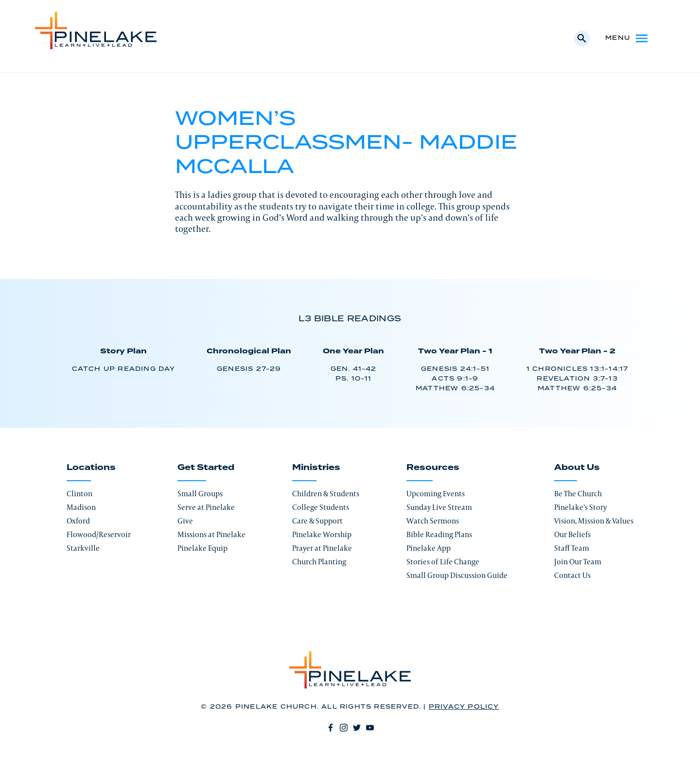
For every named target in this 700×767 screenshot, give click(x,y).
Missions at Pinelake (211, 534)
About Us (577, 468)
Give (185, 521)
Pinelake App (429, 548)
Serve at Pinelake (206, 507)
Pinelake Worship (322, 534)
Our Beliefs (572, 534)
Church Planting (319, 562)
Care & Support (317, 521)
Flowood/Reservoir (99, 534)
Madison (81, 507)
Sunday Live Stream (439, 507)
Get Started (206, 468)
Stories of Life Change (443, 562)
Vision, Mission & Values (594, 521)
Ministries (316, 468)
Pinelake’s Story (580, 507)
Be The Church (578, 494)
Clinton (79, 494)
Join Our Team (578, 562)
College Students (321, 507)
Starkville (83, 548)
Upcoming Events (436, 494)
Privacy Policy (464, 707)
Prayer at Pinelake (322, 548)
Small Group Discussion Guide (457, 575)
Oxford (78, 521)
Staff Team (572, 548)
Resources (433, 468)
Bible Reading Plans (439, 534)
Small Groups (200, 494)
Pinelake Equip (202, 548)
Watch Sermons (433, 521)
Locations (91, 468)
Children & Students (326, 494)
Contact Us (572, 575)
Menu (627, 38)
